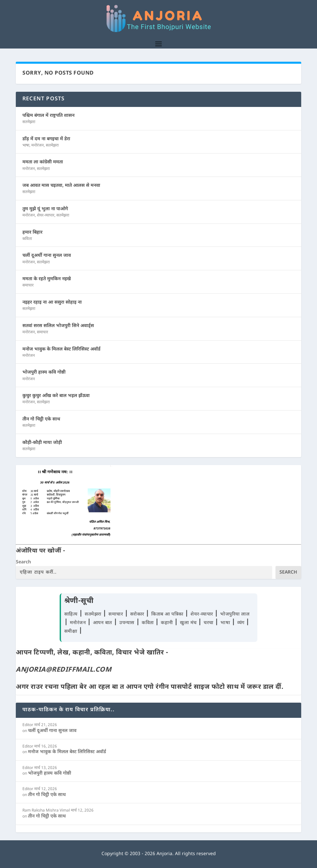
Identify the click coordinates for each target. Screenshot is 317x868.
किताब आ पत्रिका (168, 614)
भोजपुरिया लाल (235, 614)
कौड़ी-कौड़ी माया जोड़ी (42, 443)
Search (23, 562)
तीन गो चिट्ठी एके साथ (41, 419)
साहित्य (72, 614)
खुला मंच (189, 623)
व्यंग (242, 623)
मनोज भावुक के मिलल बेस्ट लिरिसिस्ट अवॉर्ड (61, 349)
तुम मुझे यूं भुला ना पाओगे (45, 209)
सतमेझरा (29, 122)
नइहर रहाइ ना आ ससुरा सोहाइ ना (52, 302)
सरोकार (138, 614)
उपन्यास (127, 623)
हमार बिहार (32, 233)
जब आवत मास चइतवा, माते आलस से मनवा (61, 186)
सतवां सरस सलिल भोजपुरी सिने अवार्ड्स (58, 326)
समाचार (28, 285)
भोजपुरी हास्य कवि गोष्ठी (44, 372)
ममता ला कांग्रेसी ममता (43, 162)
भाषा (26, 146)
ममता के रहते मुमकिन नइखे (47, 279)
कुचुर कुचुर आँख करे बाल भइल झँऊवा (56, 396)
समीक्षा (72, 632)
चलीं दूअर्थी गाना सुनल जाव (47, 256)
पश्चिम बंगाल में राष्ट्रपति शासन (48, 116)
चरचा (209, 623)
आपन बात (102, 623)
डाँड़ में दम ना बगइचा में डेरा (46, 139)
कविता (27, 239)
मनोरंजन (38, 146)
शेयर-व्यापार (46, 216)
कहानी (168, 623)
